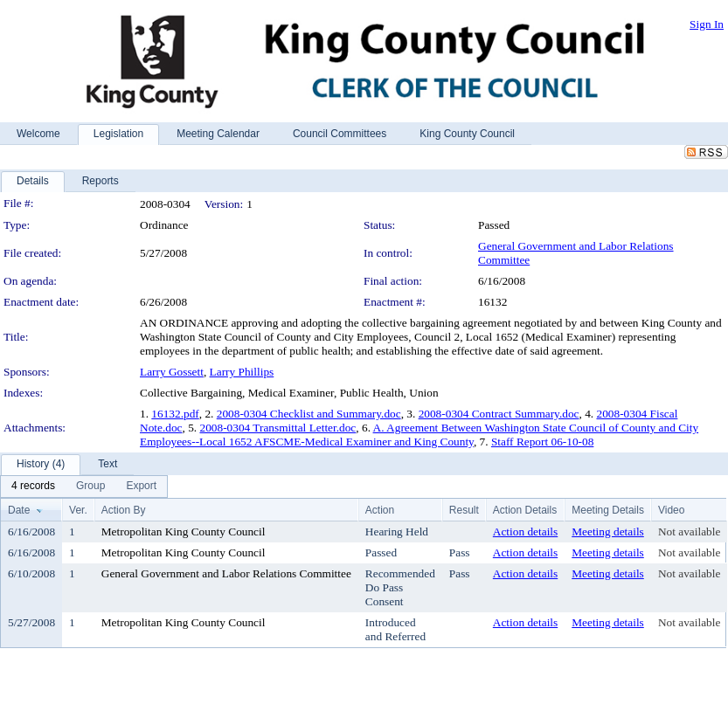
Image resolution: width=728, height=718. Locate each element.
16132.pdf (175, 414)
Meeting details (608, 532)
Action (380, 510)
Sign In (707, 24)
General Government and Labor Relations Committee (226, 573)
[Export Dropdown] (141, 487)
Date (19, 510)
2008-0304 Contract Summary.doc (499, 414)
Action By (124, 510)
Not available (689, 532)
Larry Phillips (242, 372)
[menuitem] (33, 487)
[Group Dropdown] (90, 487)
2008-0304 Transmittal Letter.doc (277, 428)
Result (464, 510)
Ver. (78, 510)
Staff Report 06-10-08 (542, 442)
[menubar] (84, 487)
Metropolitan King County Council (184, 532)
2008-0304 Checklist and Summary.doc (309, 414)
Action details (525, 532)
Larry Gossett (172, 372)
